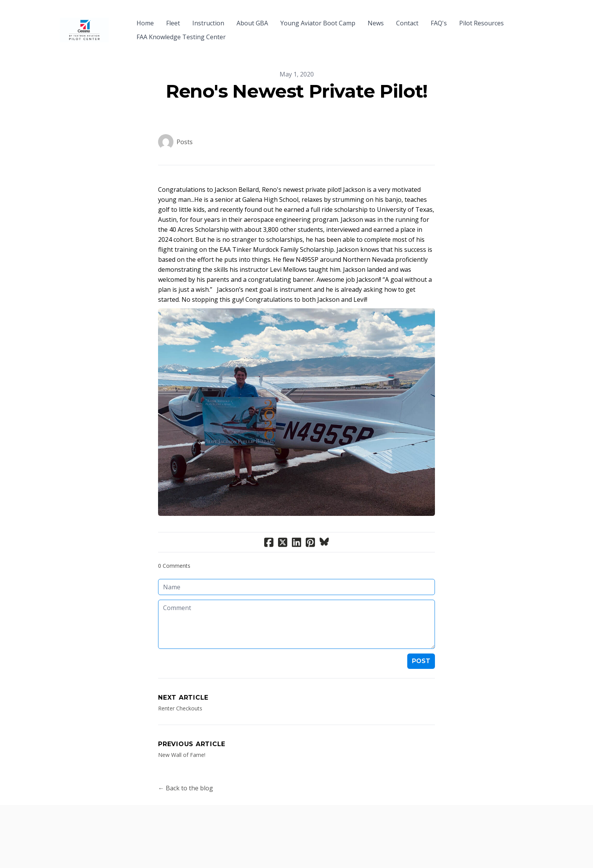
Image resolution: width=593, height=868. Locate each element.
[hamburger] (118, 18)
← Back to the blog (186, 774)
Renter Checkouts (180, 694)
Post (421, 647)
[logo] (84, 23)
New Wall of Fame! (182, 741)
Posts (185, 128)
